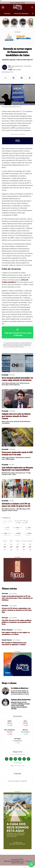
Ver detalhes (18, 763)
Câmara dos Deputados (21, 14)
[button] (12, 766)
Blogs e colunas (9, 683)
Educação (7, 14)
